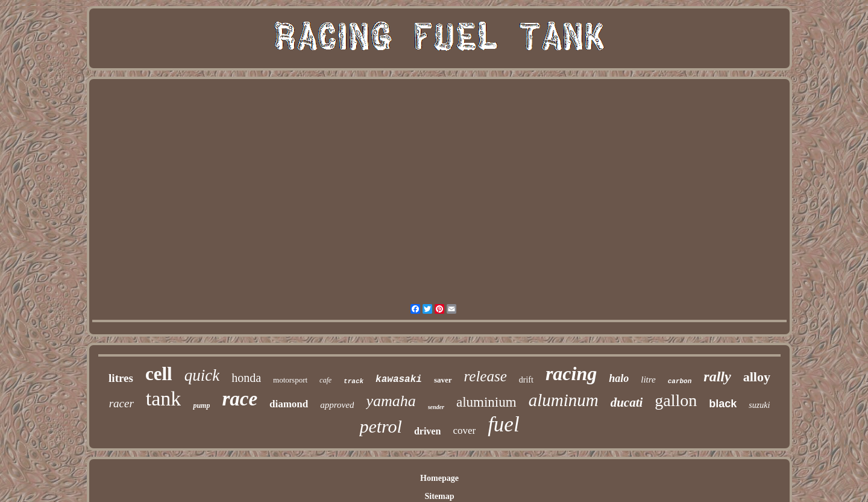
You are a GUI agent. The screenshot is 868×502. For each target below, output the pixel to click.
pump (201, 405)
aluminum (564, 400)
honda (246, 378)
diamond (289, 404)
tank (164, 399)
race (240, 399)
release (486, 376)
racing (571, 373)
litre (648, 380)
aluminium (486, 402)
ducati (627, 402)
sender (436, 407)
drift (526, 380)
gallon (676, 400)
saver (443, 380)
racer (121, 403)
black (723, 404)
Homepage (439, 478)
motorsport (290, 380)
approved (337, 405)
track (354, 381)
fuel (503, 424)
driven (427, 431)
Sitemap (439, 496)
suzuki (759, 405)
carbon (680, 381)
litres (121, 378)
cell (159, 374)
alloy (757, 377)
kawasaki (399, 380)
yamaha (391, 401)
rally (717, 376)
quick (202, 375)
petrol (381, 426)
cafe (325, 380)
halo (619, 378)
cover (464, 431)
